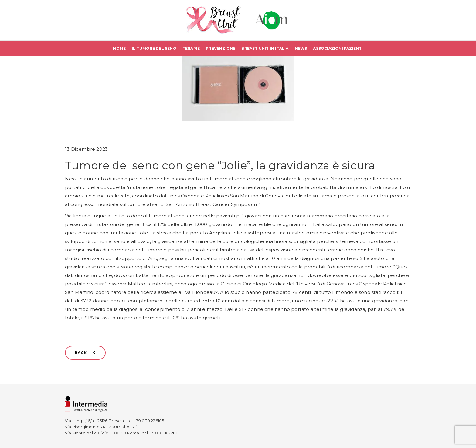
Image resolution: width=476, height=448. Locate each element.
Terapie (191, 48)
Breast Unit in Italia (265, 48)
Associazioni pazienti (338, 48)
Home (119, 48)
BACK (85, 353)
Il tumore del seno (154, 48)
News (301, 48)
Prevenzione (221, 48)
